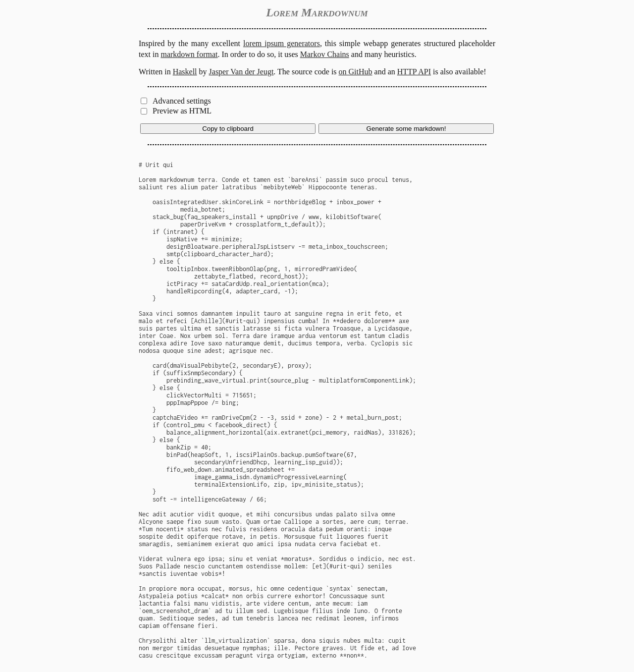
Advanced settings (182, 101)
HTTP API (414, 72)
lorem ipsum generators (282, 43)
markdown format (189, 54)
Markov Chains (325, 54)
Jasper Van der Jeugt (241, 72)
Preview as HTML (182, 111)
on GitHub (356, 72)
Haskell (185, 72)
